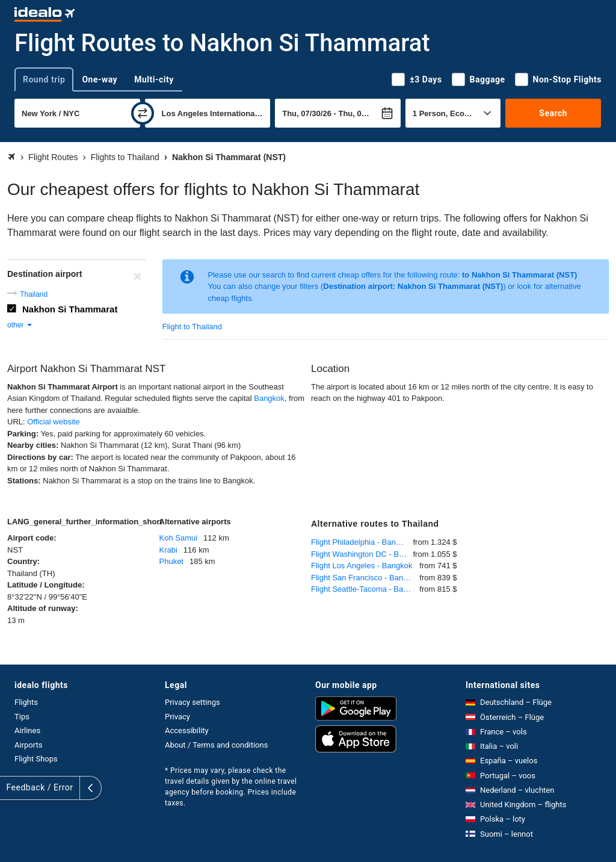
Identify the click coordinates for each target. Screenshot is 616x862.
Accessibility (187, 730)
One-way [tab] (100, 79)
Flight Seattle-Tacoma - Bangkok (365, 589)
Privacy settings (192, 702)
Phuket (171, 561)
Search (553, 113)
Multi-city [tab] (154, 79)
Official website (53, 422)
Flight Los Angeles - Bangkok (362, 566)
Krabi (168, 550)
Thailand (34, 294)
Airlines (27, 730)
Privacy (177, 717)
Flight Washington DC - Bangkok (362, 554)
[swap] (143, 113)
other (20, 325)
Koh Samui (179, 538)
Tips (22, 717)
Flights (26, 702)
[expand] (11, 788)
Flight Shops (36, 759)
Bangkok (269, 398)
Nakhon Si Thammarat (70, 309)
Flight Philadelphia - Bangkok (362, 542)
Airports (28, 745)
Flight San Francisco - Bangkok (365, 578)
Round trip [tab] (44, 79)
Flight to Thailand (192, 327)
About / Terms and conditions (216, 745)
